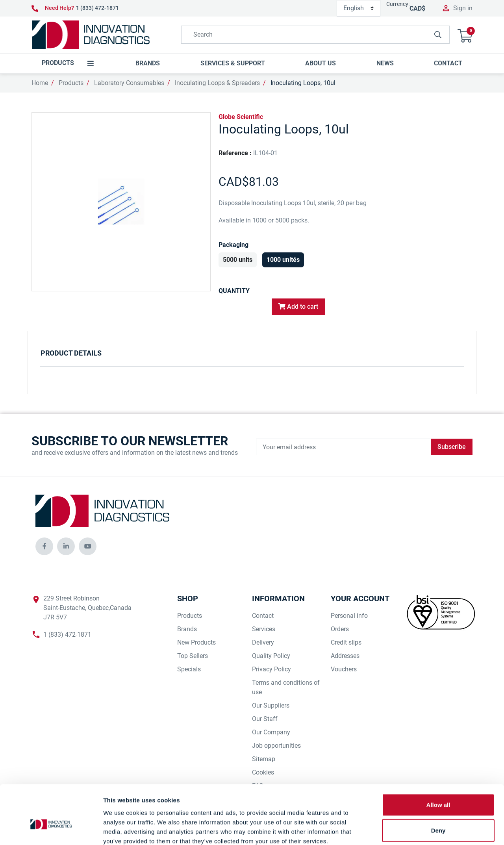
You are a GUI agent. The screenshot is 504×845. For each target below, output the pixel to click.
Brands (187, 629)
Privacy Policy (271, 669)
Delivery (263, 642)
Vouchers (344, 669)
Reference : (235, 153)
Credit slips (346, 642)
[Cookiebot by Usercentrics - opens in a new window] (51, 830)
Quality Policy (271, 656)
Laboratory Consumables (129, 83)
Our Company (271, 732)
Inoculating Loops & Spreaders (217, 83)
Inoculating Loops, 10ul (303, 83)
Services (264, 629)
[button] (465, 35)
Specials (189, 669)
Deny (438, 787)
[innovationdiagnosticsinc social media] (44, 546)
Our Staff (265, 719)
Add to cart (298, 307)
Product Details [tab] (71, 353)
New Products (196, 642)
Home (40, 83)
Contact (263, 616)
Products (71, 83)
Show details (413, 829)
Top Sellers (193, 656)
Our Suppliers (271, 705)
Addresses (345, 656)
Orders (340, 629)
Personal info (349, 616)
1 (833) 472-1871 (97, 8)
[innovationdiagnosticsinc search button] (438, 35)
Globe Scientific (241, 117)
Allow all (438, 761)
